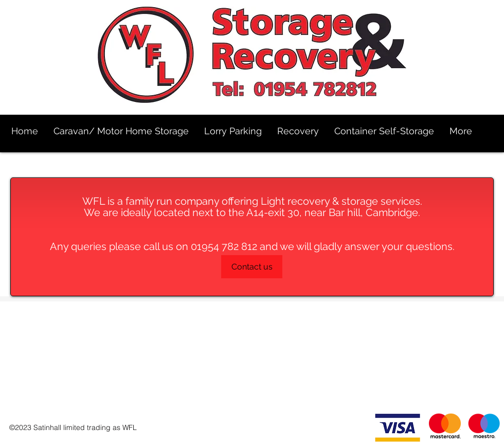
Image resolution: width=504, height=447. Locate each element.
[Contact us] (252, 267)
